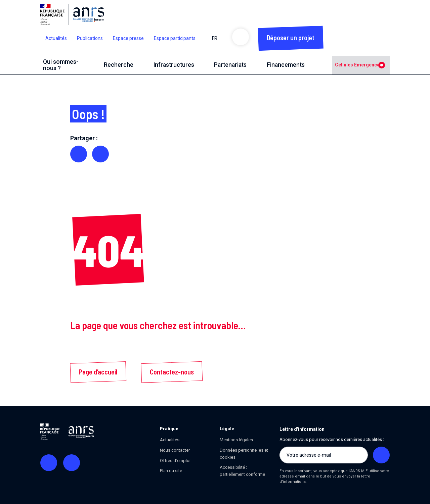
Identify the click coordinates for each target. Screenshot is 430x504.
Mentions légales (236, 440)
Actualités (56, 38)
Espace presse (128, 38)
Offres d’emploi (175, 461)
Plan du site (171, 471)
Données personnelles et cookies (244, 454)
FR (217, 38)
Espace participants (175, 38)
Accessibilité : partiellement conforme (242, 471)
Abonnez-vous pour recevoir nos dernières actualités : (332, 439)
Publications (90, 38)
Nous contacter (175, 450)
